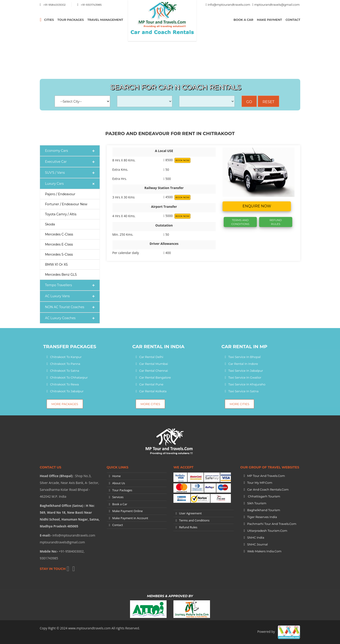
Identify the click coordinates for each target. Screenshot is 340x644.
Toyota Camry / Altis (61, 214)
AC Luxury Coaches (60, 318)
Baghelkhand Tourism (264, 510)
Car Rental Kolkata (153, 391)
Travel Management (105, 20)
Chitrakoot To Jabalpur (67, 391)
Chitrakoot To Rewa (64, 384)
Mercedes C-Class (59, 234)
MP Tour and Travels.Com (266, 476)
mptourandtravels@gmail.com (277, 5)
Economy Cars (56, 151)
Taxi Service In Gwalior (245, 377)
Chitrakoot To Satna (65, 371)
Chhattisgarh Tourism (264, 496)
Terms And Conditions (240, 222)
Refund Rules (276, 222)
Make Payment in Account (130, 518)
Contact (293, 20)
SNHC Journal (258, 544)
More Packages (65, 404)
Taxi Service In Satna (243, 391)
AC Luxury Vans (57, 296)
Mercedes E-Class (59, 244)
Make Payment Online (127, 511)
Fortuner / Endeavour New (66, 204)
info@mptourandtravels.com (229, 5)
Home (116, 476)
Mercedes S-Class (59, 254)
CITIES (49, 20)
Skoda (50, 224)
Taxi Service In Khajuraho (247, 384)
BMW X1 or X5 (56, 265)
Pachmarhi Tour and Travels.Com (272, 524)
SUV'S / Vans (55, 173)
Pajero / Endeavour (60, 194)
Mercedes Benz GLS (61, 275)
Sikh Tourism (257, 503)
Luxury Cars (54, 184)
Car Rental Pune (151, 384)
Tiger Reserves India (262, 517)
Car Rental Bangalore (155, 377)
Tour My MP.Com (260, 483)
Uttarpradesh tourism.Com (267, 531)
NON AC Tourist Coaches (65, 307)
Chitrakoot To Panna (65, 364)
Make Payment (269, 20)
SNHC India (256, 537)
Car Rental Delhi (151, 357)
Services (118, 497)
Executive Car (56, 162)
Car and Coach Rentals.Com (268, 489)
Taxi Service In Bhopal (244, 357)
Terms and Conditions (194, 520)
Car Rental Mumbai (154, 364)
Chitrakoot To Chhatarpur (69, 377)
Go (249, 102)
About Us (119, 483)
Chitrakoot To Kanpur (66, 357)
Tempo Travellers (58, 285)
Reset (268, 102)
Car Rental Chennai (154, 371)
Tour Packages (70, 20)
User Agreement (190, 513)
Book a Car (243, 20)
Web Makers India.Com (264, 551)
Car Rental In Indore (243, 364)
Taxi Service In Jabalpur (246, 371)
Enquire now (257, 206)
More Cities (150, 404)
